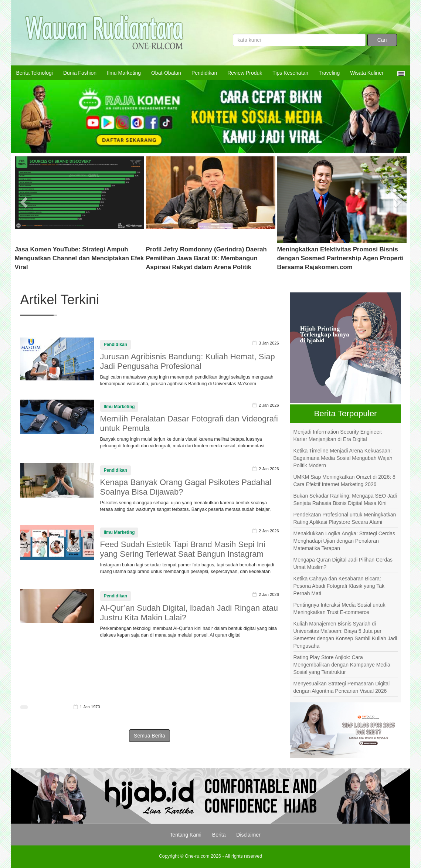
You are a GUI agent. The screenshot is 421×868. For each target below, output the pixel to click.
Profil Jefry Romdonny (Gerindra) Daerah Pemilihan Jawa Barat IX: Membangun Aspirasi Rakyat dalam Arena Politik (206, 258)
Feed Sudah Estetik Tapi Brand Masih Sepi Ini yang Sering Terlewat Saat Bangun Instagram (183, 549)
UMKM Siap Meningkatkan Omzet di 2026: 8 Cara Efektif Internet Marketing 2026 (344, 481)
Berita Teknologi (35, 73)
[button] (25, 200)
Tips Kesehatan (290, 73)
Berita (219, 835)
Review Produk (245, 73)
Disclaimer (248, 835)
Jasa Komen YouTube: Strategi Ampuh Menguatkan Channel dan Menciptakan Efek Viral (79, 258)
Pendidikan (204, 73)
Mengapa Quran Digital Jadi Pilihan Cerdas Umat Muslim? (343, 563)
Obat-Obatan (166, 73)
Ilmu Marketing (124, 73)
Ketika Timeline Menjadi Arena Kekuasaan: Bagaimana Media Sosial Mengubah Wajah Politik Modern (343, 458)
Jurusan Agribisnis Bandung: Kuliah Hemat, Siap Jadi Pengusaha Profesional (188, 361)
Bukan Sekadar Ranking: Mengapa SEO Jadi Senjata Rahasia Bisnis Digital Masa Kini (345, 499)
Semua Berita (150, 736)
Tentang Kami (186, 835)
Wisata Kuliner (367, 73)
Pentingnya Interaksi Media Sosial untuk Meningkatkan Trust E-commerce (339, 608)
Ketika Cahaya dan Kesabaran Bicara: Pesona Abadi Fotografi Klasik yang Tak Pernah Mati (339, 586)
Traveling (329, 73)
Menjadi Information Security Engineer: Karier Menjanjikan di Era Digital (338, 435)
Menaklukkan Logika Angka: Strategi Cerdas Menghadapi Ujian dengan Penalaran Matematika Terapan (344, 541)
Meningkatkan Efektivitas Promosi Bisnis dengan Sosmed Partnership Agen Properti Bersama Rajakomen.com (341, 258)
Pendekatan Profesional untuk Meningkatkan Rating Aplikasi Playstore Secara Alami (345, 518)
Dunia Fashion (80, 73)
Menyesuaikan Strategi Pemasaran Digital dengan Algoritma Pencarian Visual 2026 (342, 687)
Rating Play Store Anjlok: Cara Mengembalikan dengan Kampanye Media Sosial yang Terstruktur (342, 665)
